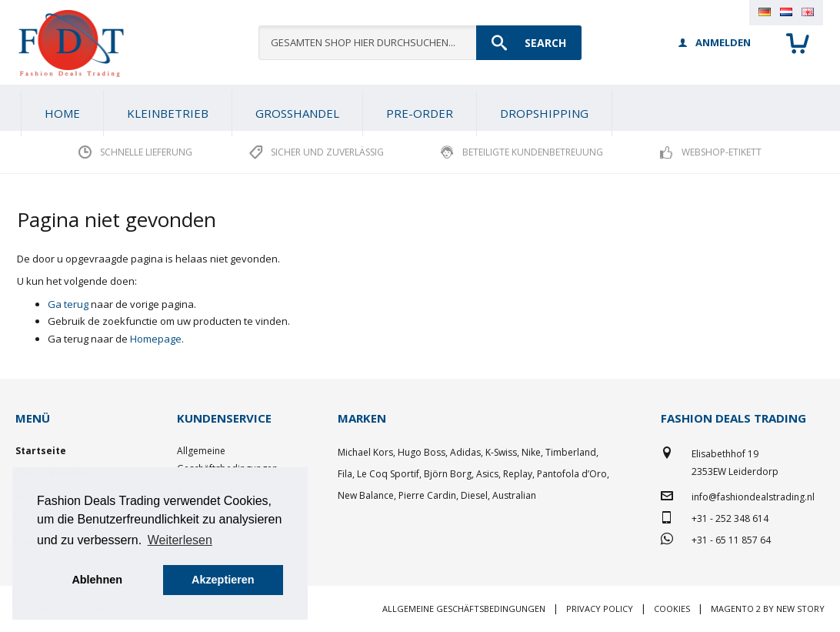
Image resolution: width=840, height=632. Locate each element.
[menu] (420, 108)
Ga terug (68, 304)
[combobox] (420, 43)
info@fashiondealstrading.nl (753, 497)
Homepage (156, 339)
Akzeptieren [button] (223, 580)
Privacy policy (600, 609)
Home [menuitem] (62, 113)
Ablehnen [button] (97, 580)
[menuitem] (168, 113)
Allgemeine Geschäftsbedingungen (464, 609)
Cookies (672, 609)
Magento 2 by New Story (768, 609)
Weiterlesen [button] (180, 540)
